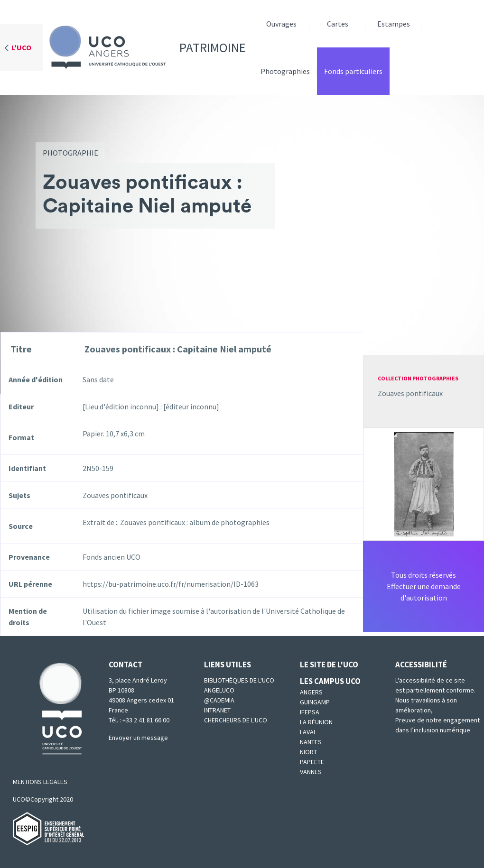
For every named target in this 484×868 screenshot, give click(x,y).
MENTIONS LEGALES (40, 782)
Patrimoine (144, 47)
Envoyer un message (138, 738)
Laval (308, 732)
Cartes (338, 24)
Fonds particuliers (353, 71)
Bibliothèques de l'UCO (239, 680)
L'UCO (21, 47)
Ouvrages (281, 24)
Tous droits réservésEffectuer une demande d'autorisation (424, 586)
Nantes (311, 742)
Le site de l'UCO (329, 665)
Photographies (285, 71)
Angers (311, 692)
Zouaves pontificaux (410, 393)
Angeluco (219, 690)
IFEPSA (310, 712)
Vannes (311, 772)
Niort (308, 752)
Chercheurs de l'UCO (236, 720)
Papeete (312, 762)
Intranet (217, 710)
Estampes (394, 24)
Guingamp (315, 702)
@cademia (219, 700)
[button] (424, 483)
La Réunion (316, 722)
